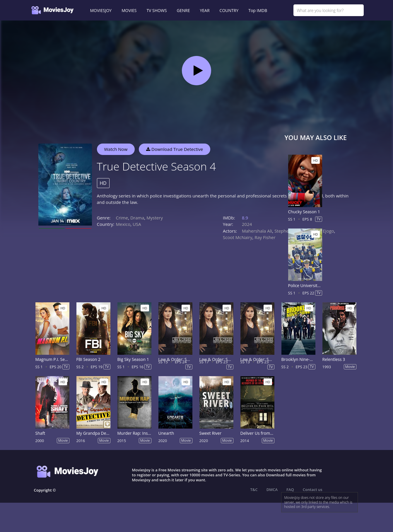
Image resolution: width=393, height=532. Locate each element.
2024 (247, 224)
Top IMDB (258, 10)
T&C (254, 490)
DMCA (272, 490)
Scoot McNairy (237, 237)
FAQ (290, 490)
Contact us (313, 490)
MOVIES (129, 10)
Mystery (155, 218)
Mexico (123, 224)
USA (137, 224)
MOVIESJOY (101, 10)
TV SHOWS (157, 10)
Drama (137, 218)
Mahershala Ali (257, 231)
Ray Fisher (265, 237)
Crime (122, 218)
